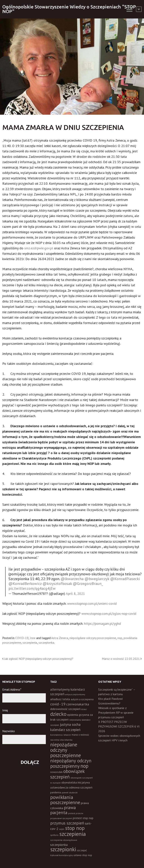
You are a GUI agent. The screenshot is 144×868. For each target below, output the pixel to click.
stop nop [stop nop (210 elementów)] (75, 828)
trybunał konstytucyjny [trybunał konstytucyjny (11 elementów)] (62, 855)
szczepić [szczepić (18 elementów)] (82, 850)
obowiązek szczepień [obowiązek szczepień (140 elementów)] (67, 774)
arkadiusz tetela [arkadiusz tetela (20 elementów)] (60, 699)
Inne (33, 638)
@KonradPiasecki (125, 579)
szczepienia (30, 642)
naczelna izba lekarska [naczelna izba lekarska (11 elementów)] (61, 740)
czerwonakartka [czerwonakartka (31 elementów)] (78, 704)
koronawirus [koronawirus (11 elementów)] (57, 735)
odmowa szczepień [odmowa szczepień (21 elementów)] (81, 787)
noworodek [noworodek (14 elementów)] (56, 772)
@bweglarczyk (97, 579)
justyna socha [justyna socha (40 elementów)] (70, 724)
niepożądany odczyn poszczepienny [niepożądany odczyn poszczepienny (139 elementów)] (71, 763)
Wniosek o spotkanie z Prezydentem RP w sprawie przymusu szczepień (116, 713)
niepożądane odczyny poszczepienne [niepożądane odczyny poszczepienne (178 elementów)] (66, 750)
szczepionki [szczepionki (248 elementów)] (63, 849)
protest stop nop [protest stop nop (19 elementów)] (83, 818)
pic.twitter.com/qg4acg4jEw (32, 588)
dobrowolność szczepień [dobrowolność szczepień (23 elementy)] (65, 709)
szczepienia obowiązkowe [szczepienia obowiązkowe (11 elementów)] (64, 840)
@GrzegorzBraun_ (88, 584)
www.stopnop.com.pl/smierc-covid (92, 604)
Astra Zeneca (60, 638)
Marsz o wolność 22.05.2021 (121, 659)
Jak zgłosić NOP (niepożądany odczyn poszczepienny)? (39, 659)
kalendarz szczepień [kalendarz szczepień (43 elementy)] (65, 730)
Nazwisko (9, 731)
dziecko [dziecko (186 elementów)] (58, 714)
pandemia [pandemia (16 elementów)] (56, 792)
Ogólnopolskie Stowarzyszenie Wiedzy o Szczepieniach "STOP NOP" (69, 9)
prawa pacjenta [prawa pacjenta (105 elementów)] (63, 810)
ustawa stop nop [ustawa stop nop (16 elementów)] (83, 855)
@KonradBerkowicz (25, 584)
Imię (5, 710)
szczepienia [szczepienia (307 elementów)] (73, 834)
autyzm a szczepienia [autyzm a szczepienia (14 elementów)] (82, 699)
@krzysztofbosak (57, 584)
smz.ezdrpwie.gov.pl (39, 248)
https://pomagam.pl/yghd (102, 624)
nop (120, 638)
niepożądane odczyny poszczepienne (93, 638)
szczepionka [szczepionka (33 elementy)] (59, 845)
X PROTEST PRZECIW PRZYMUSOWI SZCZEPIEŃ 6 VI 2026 (119, 726)
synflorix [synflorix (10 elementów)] (54, 835)
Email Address (12, 689)
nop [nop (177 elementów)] (84, 766)
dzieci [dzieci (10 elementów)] (84, 709)
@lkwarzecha (72, 579)
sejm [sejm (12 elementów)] (62, 829)
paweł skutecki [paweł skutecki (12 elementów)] (70, 792)
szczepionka (46, 642)
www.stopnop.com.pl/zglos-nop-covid (109, 614)
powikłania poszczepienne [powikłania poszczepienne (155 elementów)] (65, 800)
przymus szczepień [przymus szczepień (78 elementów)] (67, 823)
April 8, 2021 (75, 594)
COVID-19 (22, 638)
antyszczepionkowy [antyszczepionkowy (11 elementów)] (75, 694)
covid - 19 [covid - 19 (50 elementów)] (58, 704)
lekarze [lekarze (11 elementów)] (67, 735)
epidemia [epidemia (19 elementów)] (73, 715)
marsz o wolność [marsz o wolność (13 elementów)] (80, 735)
